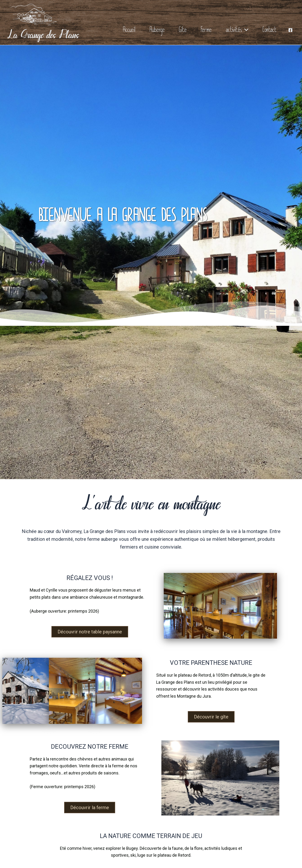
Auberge (157, 31)
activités (237, 31)
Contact (270, 31)
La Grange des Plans (43, 35)
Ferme (206, 31)
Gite (183, 31)
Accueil (129, 31)
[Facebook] (290, 30)
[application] (245, 31)
